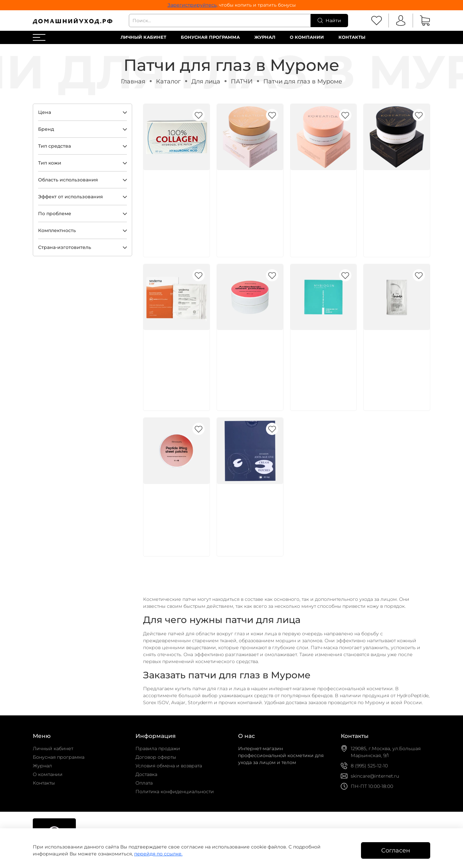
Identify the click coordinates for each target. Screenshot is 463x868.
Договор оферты (156, 757)
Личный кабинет (143, 37)
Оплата (144, 783)
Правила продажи (158, 748)
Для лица (206, 81)
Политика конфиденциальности (175, 792)
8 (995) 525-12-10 (369, 766)
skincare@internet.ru (375, 776)
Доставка (146, 774)
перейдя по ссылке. (158, 854)
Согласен (396, 850)
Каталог (168, 81)
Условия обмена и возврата (169, 766)
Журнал (265, 37)
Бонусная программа (210, 37)
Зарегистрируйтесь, (193, 5)
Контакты (352, 37)
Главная (133, 81)
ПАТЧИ (242, 81)
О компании (307, 37)
